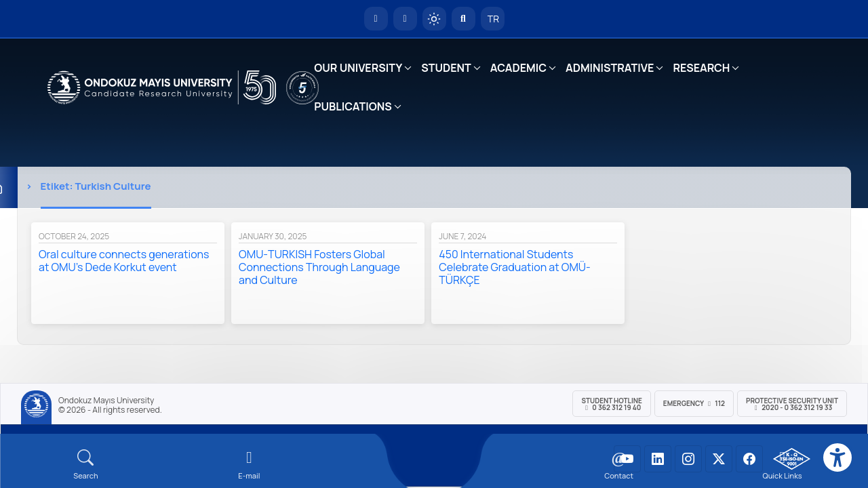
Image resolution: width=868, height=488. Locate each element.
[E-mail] (249, 465)
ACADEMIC (518, 68)
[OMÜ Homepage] (376, 19)
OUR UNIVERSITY (358, 68)
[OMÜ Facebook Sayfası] (749, 459)
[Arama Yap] (463, 19)
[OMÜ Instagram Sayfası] (688, 459)
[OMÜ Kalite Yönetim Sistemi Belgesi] (792, 459)
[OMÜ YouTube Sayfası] (627, 459)
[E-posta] (405, 19)
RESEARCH (701, 68)
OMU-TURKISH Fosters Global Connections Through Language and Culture (319, 267)
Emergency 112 (694, 403)
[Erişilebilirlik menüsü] (837, 457)
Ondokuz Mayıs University (106, 401)
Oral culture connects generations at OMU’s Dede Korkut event (124, 261)
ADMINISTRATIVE (610, 68)
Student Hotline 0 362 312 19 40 (611, 404)
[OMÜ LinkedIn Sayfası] (658, 459)
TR (492, 19)
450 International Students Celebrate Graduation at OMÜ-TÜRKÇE (515, 267)
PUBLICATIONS (353, 106)
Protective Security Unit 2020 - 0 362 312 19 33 (792, 404)
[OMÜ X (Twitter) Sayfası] (719, 459)
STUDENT (446, 68)
